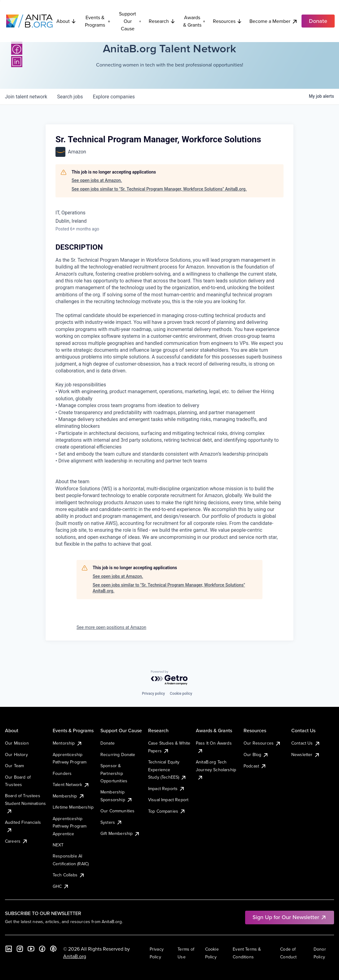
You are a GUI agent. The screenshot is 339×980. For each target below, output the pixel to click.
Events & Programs (98, 21)
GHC (61, 886)
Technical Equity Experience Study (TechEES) (167, 769)
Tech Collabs (69, 875)
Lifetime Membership (73, 807)
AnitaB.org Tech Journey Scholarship (216, 769)
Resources (227, 21)
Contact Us (306, 743)
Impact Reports (167, 789)
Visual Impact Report (168, 800)
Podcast (255, 766)
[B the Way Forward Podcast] (53, 949)
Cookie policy (181, 694)
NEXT (58, 845)
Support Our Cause (130, 21)
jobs (70, 97)
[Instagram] (20, 949)
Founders (62, 773)
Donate (108, 743)
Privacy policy (153, 694)
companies (114, 97)
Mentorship (68, 743)
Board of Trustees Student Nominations (25, 803)
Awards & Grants (194, 21)
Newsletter (306, 754)
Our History (16, 754)
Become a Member (274, 21)
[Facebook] (17, 49)
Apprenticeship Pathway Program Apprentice (70, 826)
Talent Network (71, 784)
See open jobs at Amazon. (97, 180)
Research (162, 21)
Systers (111, 822)
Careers (16, 841)
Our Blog (256, 754)
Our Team (14, 766)
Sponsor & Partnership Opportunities (114, 773)
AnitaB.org (75, 956)
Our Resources (262, 743)
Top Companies (167, 811)
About (66, 21)
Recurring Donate (118, 754)
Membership (69, 796)
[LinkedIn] (17, 62)
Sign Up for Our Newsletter (290, 917)
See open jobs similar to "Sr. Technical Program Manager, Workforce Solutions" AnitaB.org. (159, 189)
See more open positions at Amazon (111, 627)
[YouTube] (31, 949)
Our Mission (17, 743)
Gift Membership (120, 833)
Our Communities (117, 811)
